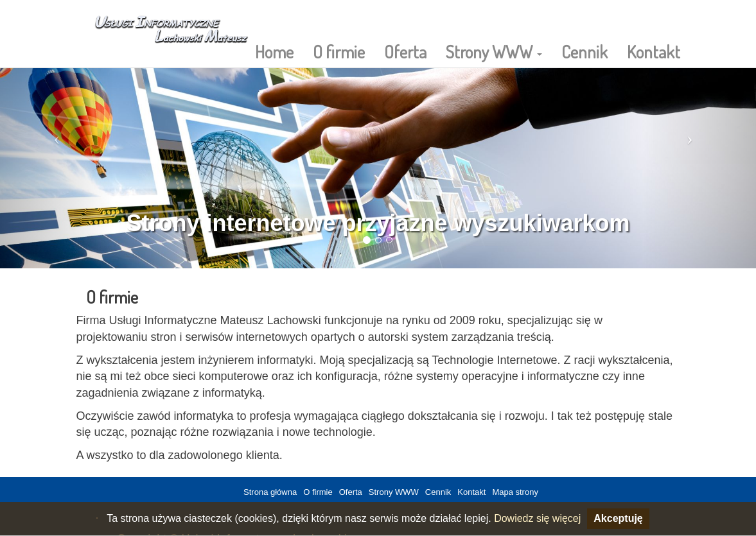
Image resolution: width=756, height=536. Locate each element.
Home (274, 51)
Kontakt (654, 51)
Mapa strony (515, 492)
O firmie (339, 51)
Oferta (405, 51)
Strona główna (270, 492)
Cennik (585, 51)
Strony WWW (494, 51)
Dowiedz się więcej (537, 518)
